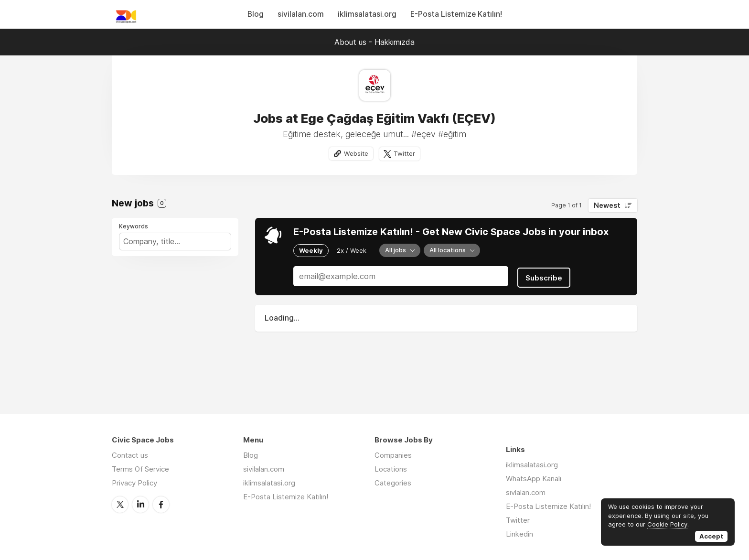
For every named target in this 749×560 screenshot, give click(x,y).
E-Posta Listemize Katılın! (456, 14)
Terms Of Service (140, 469)
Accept (711, 536)
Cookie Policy (667, 524)
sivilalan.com (301, 14)
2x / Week (352, 250)
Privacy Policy (134, 483)
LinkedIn (140, 504)
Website (355, 153)
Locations (391, 469)
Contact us (130, 455)
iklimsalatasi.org (367, 14)
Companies (393, 455)
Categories (393, 483)
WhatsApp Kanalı (534, 479)
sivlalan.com (526, 492)
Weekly (311, 250)
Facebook (161, 504)
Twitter (405, 153)
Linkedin (519, 534)
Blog (256, 14)
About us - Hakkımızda (374, 42)
